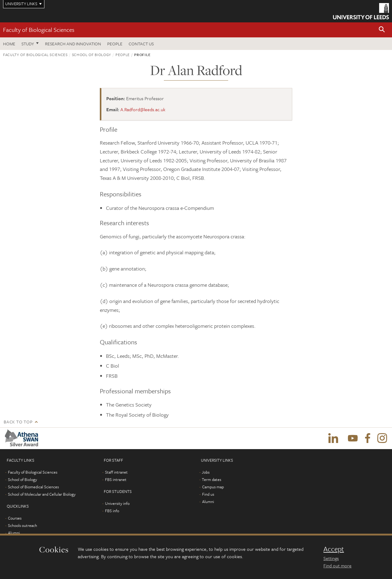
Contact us (141, 44)
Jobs (206, 472)
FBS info (112, 511)
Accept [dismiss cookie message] (334, 549)
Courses (15, 518)
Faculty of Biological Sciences (39, 30)
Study (28, 44)
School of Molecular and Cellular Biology (42, 494)
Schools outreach (23, 525)
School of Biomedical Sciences (33, 487)
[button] (382, 30)
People (115, 44)
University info (117, 503)
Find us (208, 494)
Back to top (18, 422)
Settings (331, 558)
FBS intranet (116, 479)
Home (9, 44)
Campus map (213, 487)
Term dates (211, 479)
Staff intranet (116, 472)
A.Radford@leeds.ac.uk (143, 109)
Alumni (14, 533)
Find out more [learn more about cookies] (337, 566)
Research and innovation (73, 44)
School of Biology (92, 55)
